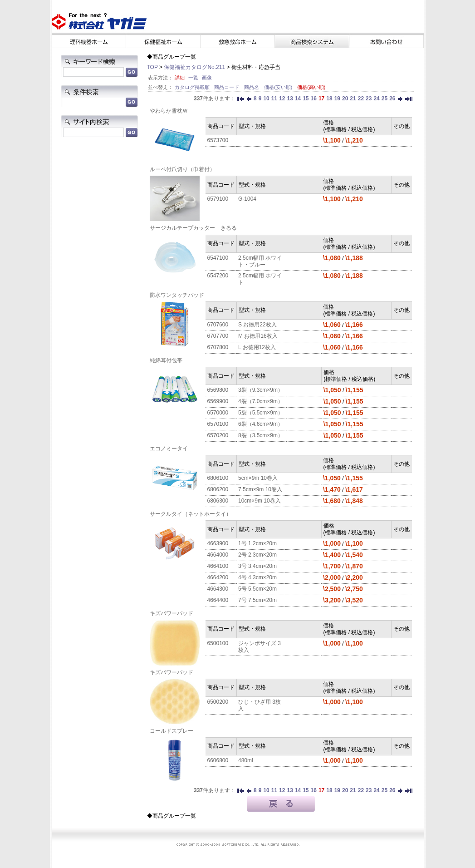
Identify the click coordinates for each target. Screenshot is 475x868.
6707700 (218, 336)
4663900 (218, 543)
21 (353, 99)
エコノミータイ (169, 449)
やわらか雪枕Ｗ (169, 111)
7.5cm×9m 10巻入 (260, 489)
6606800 (218, 760)
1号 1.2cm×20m (257, 543)
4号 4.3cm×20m (257, 577)
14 (298, 99)
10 (266, 99)
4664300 (218, 589)
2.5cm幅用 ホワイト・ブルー (260, 261)
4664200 (218, 577)
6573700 (218, 140)
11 (274, 99)
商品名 (252, 87)
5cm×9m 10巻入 (258, 478)
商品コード (227, 87)
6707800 (218, 347)
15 (306, 99)
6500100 (218, 643)
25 (384, 99)
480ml (246, 760)
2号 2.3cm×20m (257, 555)
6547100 (218, 258)
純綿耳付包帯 (166, 360)
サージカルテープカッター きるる (193, 228)
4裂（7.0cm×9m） (261, 401)
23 (369, 99)
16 (314, 99)
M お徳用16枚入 (258, 336)
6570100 (218, 424)
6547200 (218, 276)
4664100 (218, 566)
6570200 (218, 435)
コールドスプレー (171, 731)
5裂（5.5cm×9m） (261, 413)
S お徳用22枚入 (257, 325)
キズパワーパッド (171, 613)
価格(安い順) (279, 87)
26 (392, 99)
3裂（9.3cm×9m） (261, 390)
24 (376, 99)
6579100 (218, 199)
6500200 (218, 702)
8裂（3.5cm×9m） (261, 435)
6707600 (218, 325)
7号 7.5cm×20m (257, 600)
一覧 (193, 78)
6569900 (218, 401)
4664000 (218, 555)
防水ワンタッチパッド (177, 295)
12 (282, 99)
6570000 (218, 413)
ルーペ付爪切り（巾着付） (182, 169)
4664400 (218, 600)
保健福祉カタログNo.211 (194, 67)
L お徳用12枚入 (257, 347)
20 (345, 99)
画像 (207, 78)
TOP (152, 67)
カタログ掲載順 (193, 87)
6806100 (218, 478)
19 (337, 99)
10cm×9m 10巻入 (260, 501)
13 (290, 99)
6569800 (218, 390)
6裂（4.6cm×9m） (261, 424)
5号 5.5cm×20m (257, 589)
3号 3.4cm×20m (257, 566)
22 (361, 99)
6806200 (218, 489)
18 (329, 99)
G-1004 (247, 199)
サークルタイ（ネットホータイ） (191, 514)
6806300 (218, 501)
